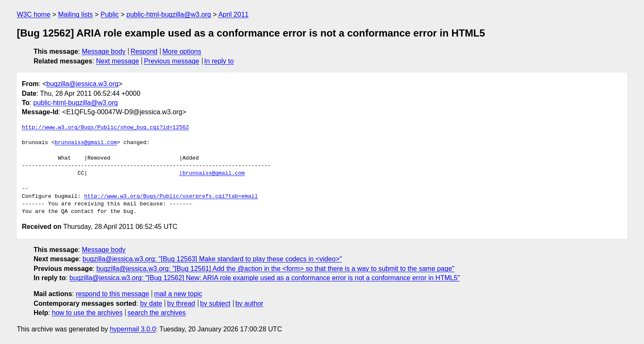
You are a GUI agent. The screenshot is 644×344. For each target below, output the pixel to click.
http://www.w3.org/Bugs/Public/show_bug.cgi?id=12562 (105, 128)
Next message (118, 61)
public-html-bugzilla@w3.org (169, 14)
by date (151, 303)
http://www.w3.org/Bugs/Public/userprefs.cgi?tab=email (171, 197)
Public (110, 14)
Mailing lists (75, 14)
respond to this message (112, 294)
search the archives (157, 313)
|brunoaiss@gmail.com (212, 173)
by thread (181, 303)
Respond (144, 51)
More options (182, 51)
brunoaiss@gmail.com (86, 143)
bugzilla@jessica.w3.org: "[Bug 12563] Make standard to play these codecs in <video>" (212, 259)
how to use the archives (87, 313)
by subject (215, 303)
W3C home (34, 14)
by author (249, 303)
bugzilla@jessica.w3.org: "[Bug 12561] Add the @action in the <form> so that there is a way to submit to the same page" (275, 269)
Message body (104, 51)
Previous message (172, 61)
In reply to (219, 61)
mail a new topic (178, 294)
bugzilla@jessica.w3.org (82, 84)
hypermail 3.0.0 (133, 329)
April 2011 (234, 14)
